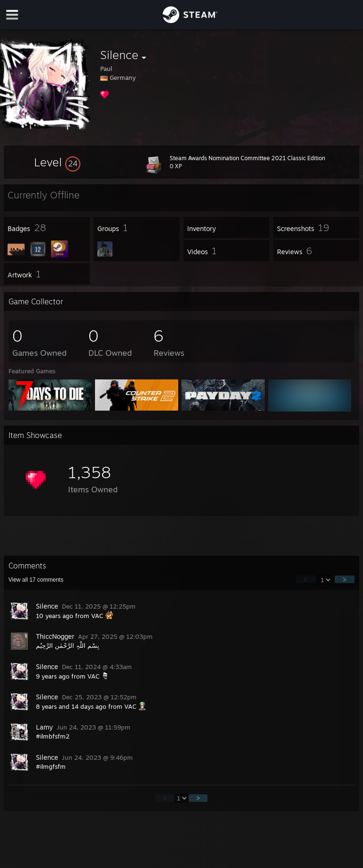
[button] (57, 162)
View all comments (36, 580)
